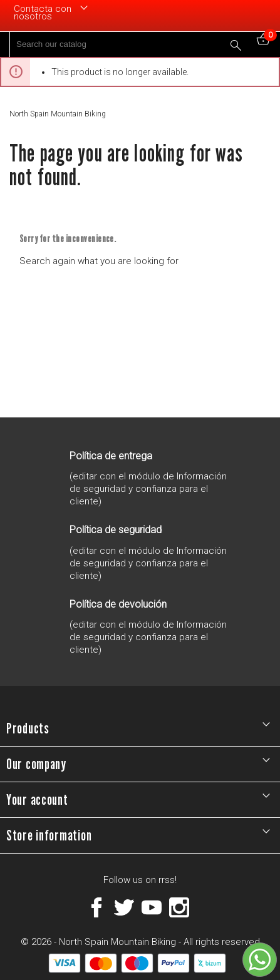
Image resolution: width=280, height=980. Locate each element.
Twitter (124, 907)
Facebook (96, 907)
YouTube (152, 907)
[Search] (129, 44)
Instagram (179, 907)
